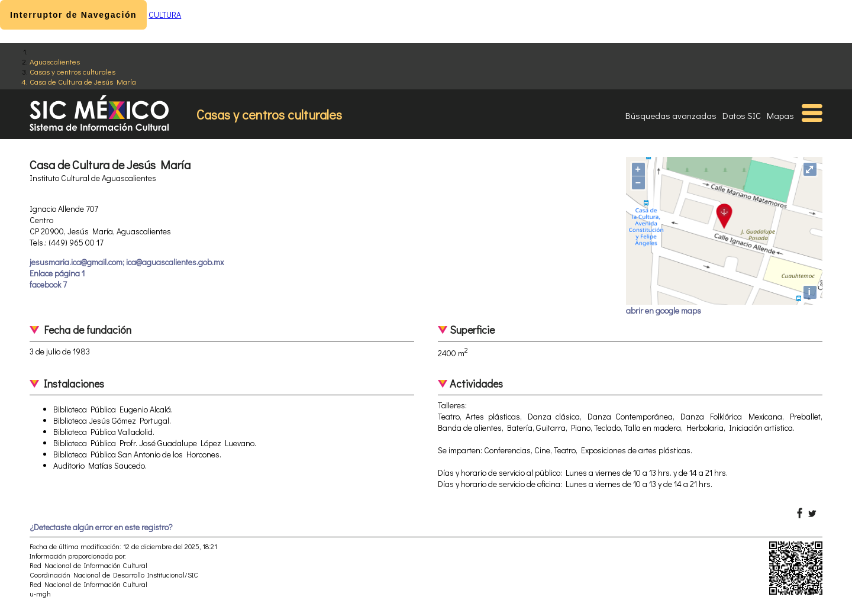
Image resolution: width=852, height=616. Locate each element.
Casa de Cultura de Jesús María (83, 81)
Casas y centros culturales (72, 71)
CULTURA (165, 14)
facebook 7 (48, 284)
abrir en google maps (664, 310)
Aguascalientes (55, 61)
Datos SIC (742, 115)
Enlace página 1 (57, 273)
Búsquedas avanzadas (671, 115)
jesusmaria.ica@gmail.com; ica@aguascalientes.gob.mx (127, 262)
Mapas (780, 115)
